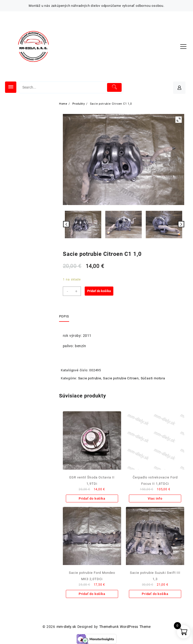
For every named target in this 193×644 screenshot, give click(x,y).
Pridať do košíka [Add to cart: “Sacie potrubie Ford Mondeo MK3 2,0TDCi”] (92, 594)
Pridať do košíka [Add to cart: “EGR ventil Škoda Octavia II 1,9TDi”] (92, 498)
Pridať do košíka (99, 291)
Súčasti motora (153, 378)
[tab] (66, 317)
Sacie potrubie (90, 378)
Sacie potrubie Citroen (121, 378)
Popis (64, 316)
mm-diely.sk (66, 627)
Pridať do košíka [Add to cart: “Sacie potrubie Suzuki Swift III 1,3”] (155, 594)
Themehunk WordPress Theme (125, 627)
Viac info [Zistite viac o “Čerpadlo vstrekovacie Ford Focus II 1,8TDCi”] (155, 498)
